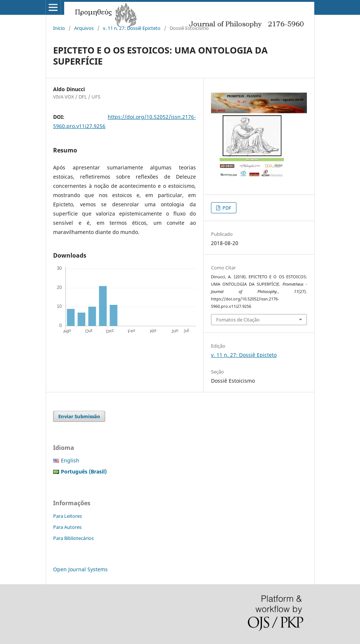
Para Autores (67, 527)
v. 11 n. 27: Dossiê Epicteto (132, 28)
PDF (226, 208)
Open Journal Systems (80, 569)
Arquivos (84, 28)
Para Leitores (67, 516)
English (70, 460)
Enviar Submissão (79, 416)
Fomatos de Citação (238, 320)
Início (59, 28)
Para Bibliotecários (73, 538)
